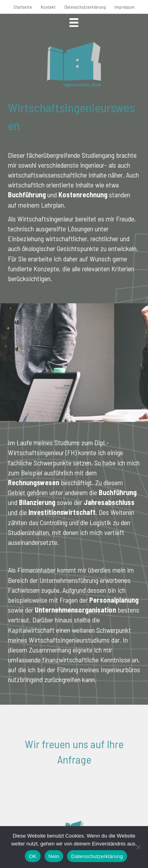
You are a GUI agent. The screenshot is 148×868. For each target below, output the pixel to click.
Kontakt (48, 7)
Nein (54, 856)
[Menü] (74, 22)
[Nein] (138, 847)
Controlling (54, 522)
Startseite (23, 7)
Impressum (125, 7)
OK (33, 856)
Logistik (100, 522)
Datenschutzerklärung (85, 7)
